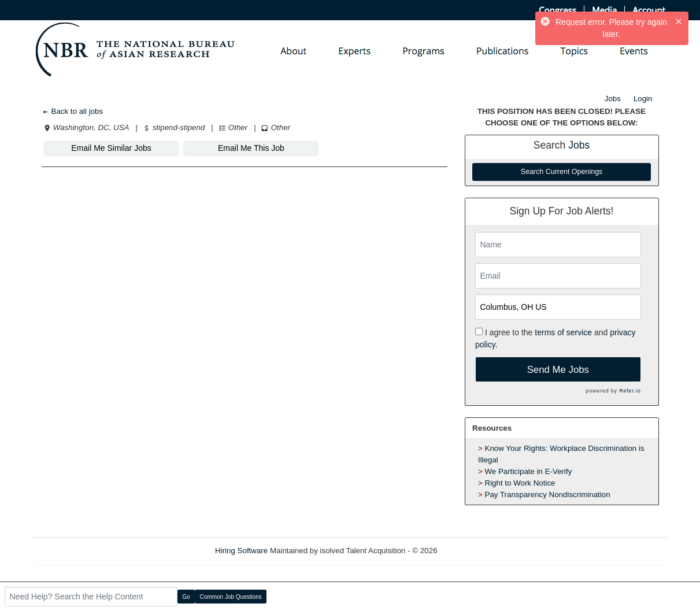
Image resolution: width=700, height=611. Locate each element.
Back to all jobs (73, 111)
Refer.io (630, 391)
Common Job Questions (231, 597)
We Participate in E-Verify (529, 471)
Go (186, 597)
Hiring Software (241, 551)
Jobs (613, 99)
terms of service (563, 332)
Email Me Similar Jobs (111, 148)
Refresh (471, 551)
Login (643, 99)
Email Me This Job (251, 148)
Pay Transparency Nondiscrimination (548, 495)
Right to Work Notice (520, 483)
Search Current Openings (562, 172)
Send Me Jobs (558, 370)
